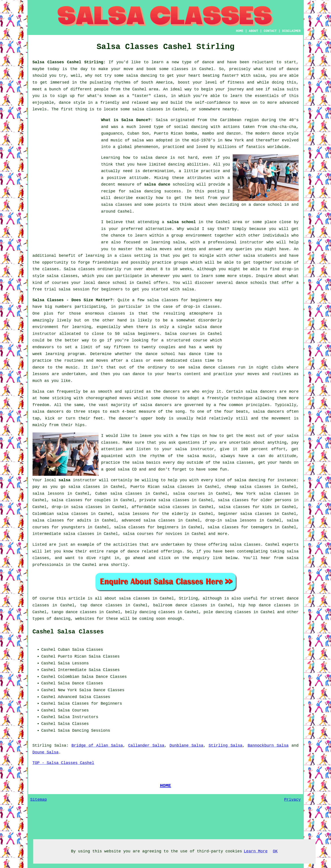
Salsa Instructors (78, 717)
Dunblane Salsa (187, 746)
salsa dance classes (212, 367)
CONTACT (270, 31)
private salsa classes (164, 500)
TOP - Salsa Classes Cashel (63, 763)
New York (67, 690)
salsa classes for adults (62, 520)
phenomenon (146, 147)
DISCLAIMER (291, 31)
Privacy (293, 800)
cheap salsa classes (248, 487)
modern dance (270, 133)
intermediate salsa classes (63, 534)
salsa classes (117, 205)
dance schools (251, 283)
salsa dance (157, 184)
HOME (240, 31)
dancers (172, 392)
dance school (268, 205)
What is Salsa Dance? (126, 120)
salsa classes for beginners (180, 300)
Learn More (256, 851)
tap (84, 605)
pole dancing (218, 612)
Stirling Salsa (226, 746)
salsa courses (189, 494)
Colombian (69, 677)
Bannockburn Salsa (268, 746)
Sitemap (39, 800)
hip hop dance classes (264, 605)
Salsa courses (181, 334)
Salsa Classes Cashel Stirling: (69, 62)
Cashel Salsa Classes (68, 632)
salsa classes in (138, 598)
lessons (41, 374)
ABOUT (254, 31)
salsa (138, 140)
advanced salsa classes (148, 520)
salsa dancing (145, 191)
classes (51, 269)
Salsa (162, 120)
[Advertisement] (66, 183)
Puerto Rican (72, 656)
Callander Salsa (146, 746)
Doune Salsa (46, 752)
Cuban (64, 650)
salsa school (181, 222)
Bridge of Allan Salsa (97, 746)
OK (275, 851)
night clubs (270, 367)
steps (245, 276)
